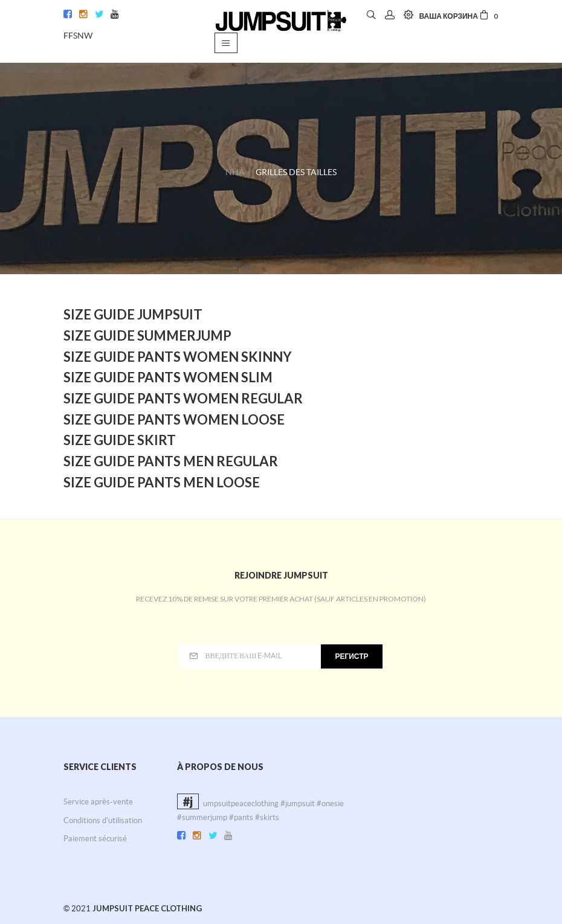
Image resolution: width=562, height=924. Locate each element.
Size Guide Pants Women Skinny (178, 357)
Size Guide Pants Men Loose (162, 482)
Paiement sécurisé (95, 839)
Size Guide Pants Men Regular (171, 461)
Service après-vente (98, 802)
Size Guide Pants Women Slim (168, 377)
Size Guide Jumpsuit (133, 314)
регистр (351, 656)
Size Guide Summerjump (147, 335)
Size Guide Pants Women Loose (174, 419)
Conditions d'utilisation (103, 820)
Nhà (235, 172)
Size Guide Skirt (120, 440)
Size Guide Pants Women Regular (183, 398)
